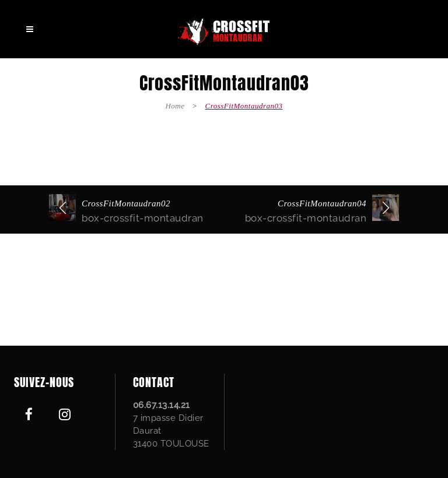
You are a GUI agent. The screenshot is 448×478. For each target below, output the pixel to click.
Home (175, 106)
